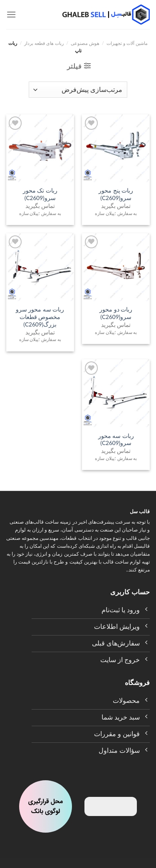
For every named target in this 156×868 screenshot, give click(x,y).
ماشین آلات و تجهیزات (127, 43)
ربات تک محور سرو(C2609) (40, 194)
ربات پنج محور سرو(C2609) (116, 194)
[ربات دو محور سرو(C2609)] (116, 267)
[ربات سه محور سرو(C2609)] (116, 393)
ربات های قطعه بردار (44, 43)
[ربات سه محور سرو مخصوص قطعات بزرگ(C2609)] (40, 267)
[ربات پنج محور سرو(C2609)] (116, 148)
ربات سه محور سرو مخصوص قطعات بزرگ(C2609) (40, 317)
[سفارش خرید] (78, 90)
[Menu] (11, 14)
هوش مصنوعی (85, 43)
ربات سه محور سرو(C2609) (116, 440)
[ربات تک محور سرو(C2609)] (40, 148)
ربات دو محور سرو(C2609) (116, 313)
